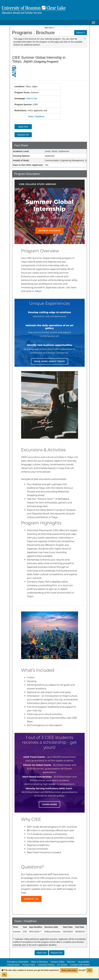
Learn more (50, 804)
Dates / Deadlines (36, 117)
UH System (62, 965)
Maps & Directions (39, 962)
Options (81, 33)
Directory (71, 962)
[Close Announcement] (85, 39)
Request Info (23, 135)
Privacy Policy (29, 965)
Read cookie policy (69, 970)
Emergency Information (18, 962)
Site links (50, 28)
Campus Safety (57, 962)
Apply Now (23, 127)
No (4, 975)
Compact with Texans (80, 965)
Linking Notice (13, 965)
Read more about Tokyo (49, 361)
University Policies (46, 965)
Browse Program (50, 231)
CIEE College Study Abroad (38, 184)
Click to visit (32, 98)
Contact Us (31, 899)
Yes (90, 970)
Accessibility (83, 962)
